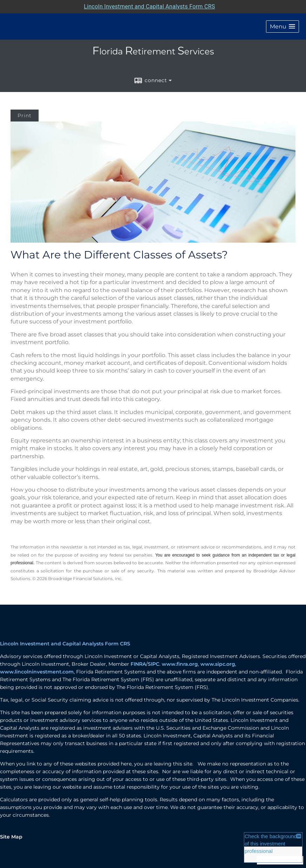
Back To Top (280, 860)
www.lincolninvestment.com (37, 672)
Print (25, 116)
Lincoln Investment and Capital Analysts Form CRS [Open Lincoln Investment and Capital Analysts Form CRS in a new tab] (149, 6)
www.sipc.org (218, 664)
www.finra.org (180, 664)
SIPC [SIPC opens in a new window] (154, 664)
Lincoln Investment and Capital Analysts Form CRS (65, 644)
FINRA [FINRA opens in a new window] (138, 664)
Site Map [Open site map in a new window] (11, 837)
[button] (282, 27)
